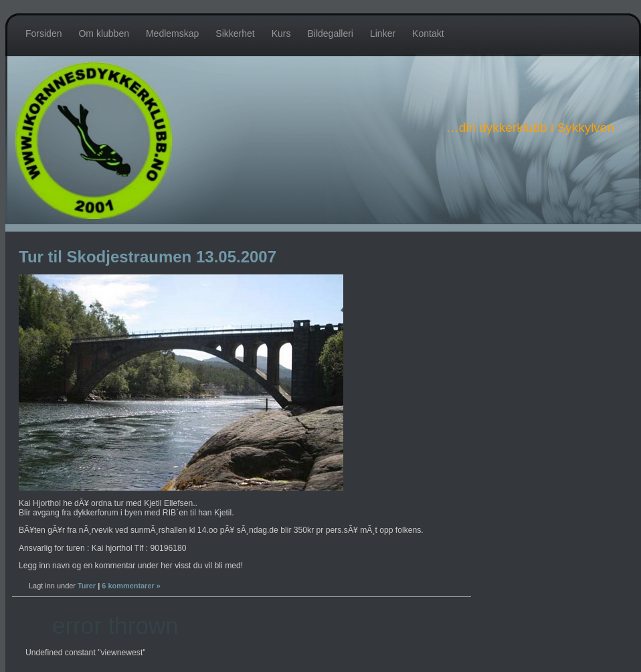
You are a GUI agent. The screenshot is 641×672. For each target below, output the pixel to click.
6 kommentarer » (131, 586)
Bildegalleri (330, 33)
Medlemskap (172, 33)
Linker (383, 33)
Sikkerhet (235, 33)
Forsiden (43, 33)
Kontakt (428, 33)
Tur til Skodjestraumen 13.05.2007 (148, 257)
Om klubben (103, 33)
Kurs (281, 33)
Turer (87, 586)
